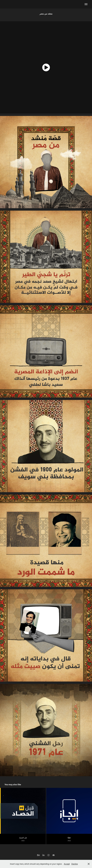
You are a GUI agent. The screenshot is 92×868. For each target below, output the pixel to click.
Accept (67, 864)
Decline (75, 864)
